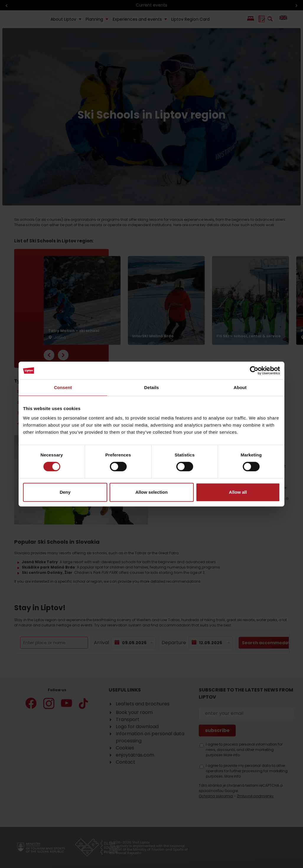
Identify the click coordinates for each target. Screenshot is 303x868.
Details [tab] (151, 387)
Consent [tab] (63, 387)
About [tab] (240, 387)
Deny (65, 492)
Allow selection (151, 492)
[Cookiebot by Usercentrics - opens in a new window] (254, 370)
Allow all (238, 492)
